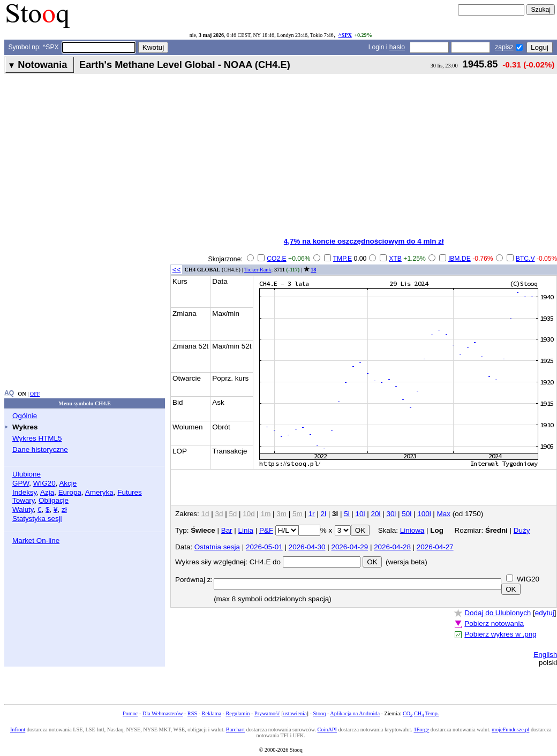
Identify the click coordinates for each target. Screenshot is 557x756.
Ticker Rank (258, 270)
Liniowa (412, 530)
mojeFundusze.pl (510, 729)
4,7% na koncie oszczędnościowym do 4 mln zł (364, 241)
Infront (18, 729)
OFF (35, 394)
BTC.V (525, 259)
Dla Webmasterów (163, 713)
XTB (395, 259)
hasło (397, 47)
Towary (24, 500)
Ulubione (27, 474)
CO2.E (276, 259)
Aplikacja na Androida (355, 713)
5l (347, 514)
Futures (130, 492)
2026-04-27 (435, 547)
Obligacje (54, 500)
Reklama (212, 713)
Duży (522, 530)
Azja (47, 492)
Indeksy (24, 492)
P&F (266, 530)
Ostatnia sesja (217, 547)
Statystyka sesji (37, 519)
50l (407, 514)
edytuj (545, 613)
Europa (70, 492)
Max (444, 514)
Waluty (23, 509)
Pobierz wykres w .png (500, 634)
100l (424, 514)
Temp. (432, 713)
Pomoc (130, 713)
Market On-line (36, 540)
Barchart (235, 729)
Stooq (319, 713)
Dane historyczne (40, 449)
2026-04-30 (307, 547)
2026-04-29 (349, 547)
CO (408, 713)
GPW (21, 483)
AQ (9, 393)
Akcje (68, 483)
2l (323, 514)
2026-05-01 (264, 547)
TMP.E (343, 259)
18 (313, 270)
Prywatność (267, 713)
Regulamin (238, 713)
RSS (192, 713)
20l (376, 514)
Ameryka (99, 492)
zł (64, 509)
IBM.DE (460, 259)
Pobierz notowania (494, 623)
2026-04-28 (392, 547)
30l (391, 514)
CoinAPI (327, 729)
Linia (246, 530)
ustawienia (295, 713)
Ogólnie (25, 416)
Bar (227, 530)
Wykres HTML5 (37, 438)
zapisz (504, 47)
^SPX (345, 35)
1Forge (421, 729)
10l (360, 514)
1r (312, 514)
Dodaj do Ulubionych (498, 613)
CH (419, 713)
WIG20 (44, 483)
